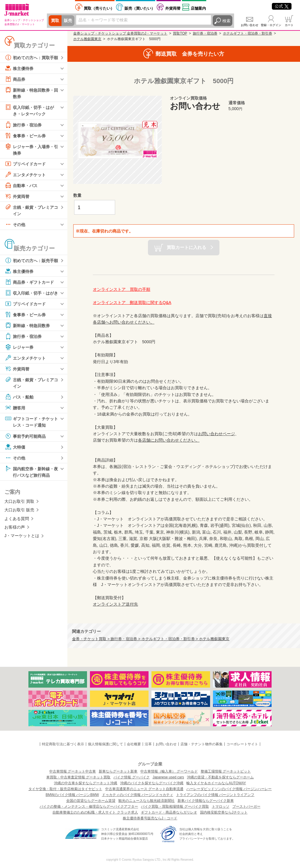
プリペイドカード (25, 164)
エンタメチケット (25, 175)
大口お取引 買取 (19, 502)
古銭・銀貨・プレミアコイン (31, 210)
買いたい (140, 8)
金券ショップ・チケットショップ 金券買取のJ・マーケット (120, 33)
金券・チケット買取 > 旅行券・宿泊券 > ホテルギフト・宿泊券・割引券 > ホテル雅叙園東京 (151, 639)
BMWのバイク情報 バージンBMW (72, 795)
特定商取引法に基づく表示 (63, 744)
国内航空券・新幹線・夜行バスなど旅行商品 (31, 471)
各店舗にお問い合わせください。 (169, 440)
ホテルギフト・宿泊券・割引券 (248, 33)
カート (289, 25)
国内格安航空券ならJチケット (224, 812)
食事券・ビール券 (25, 136)
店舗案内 (198, 8)
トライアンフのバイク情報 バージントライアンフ (215, 795)
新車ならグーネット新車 (118, 771)
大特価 (15, 447)
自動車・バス (21, 185)
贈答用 (15, 408)
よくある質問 (17, 519)
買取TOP (180, 33)
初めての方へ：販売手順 (31, 261)
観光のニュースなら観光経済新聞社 (146, 801)
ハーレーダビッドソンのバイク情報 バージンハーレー (229, 789)
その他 (15, 225)
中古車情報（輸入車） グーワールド (169, 771)
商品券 (15, 79)
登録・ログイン (271, 25)
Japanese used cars (168, 777)
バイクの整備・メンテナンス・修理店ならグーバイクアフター (89, 807)
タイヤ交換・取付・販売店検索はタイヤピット (65, 789)
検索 (226, 21)
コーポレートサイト (242, 744)
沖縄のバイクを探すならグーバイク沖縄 (152, 783)
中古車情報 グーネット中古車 (73, 771)
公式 (282, 6)
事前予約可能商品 (25, 436)
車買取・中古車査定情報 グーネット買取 (78, 777)
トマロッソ (221, 807)
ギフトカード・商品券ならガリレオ (169, 812)
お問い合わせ (250, 25)
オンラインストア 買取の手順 (122, 289)
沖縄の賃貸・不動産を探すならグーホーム (220, 777)
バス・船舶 (19, 397)
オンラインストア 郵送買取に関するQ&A (132, 303)
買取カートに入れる (186, 247)
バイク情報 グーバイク (131, 777)
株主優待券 (19, 68)
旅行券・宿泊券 (23, 125)
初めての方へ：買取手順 (31, 57)
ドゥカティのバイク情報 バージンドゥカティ (138, 795)
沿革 (148, 744)
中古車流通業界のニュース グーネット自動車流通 (144, 789)
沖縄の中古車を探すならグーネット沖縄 (86, 783)
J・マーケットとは (22, 536)
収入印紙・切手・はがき (31, 293)
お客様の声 (15, 527)
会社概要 (134, 744)
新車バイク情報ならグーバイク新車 (206, 801)
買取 (55, 21)
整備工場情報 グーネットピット (226, 771)
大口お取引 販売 (19, 510)
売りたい (99, 8)
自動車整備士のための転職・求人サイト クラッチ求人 (95, 812)
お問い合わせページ (217, 434)
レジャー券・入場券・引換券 (31, 149)
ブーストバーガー (246, 807)
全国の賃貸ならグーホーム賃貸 (91, 801)
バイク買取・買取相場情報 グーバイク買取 (175, 807)
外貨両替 (173, 8)
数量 (77, 195)
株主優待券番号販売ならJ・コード (150, 818)
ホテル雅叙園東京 (87, 39)
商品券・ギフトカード (29, 282)
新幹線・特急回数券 (27, 326)
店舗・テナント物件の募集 (202, 744)
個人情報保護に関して (105, 744)
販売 (68, 21)
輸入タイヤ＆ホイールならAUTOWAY (216, 783)
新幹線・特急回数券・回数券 (31, 93)
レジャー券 (19, 347)
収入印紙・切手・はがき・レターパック (29, 110)
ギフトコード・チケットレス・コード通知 (31, 422)
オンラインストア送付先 (115, 604)
